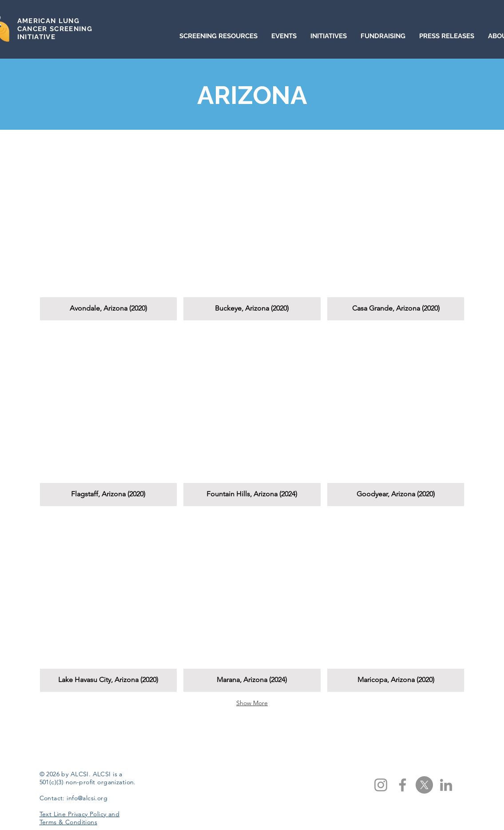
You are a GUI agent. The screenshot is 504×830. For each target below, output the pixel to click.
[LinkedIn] (446, 785)
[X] (424, 785)
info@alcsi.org (87, 798)
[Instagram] (381, 785)
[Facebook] (403, 785)
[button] (109, 231)
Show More (252, 703)
